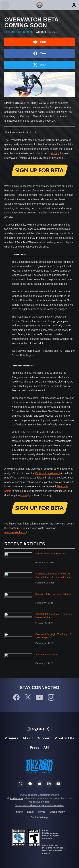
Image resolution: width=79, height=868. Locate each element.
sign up (55, 153)
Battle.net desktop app (48, 473)
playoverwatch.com (15, 532)
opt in (24, 495)
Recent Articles (25, 544)
